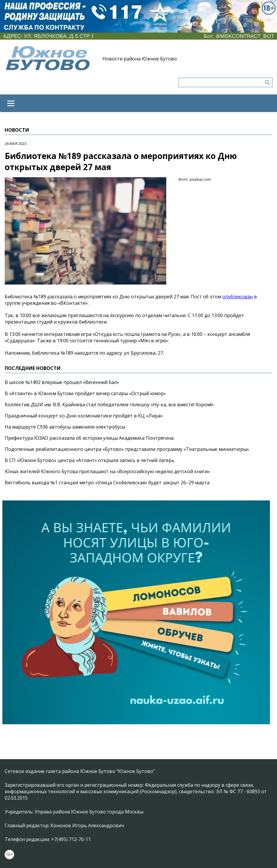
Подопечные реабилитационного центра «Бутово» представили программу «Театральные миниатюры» (127, 449)
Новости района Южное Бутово (140, 59)
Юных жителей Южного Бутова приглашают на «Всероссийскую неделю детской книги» (107, 471)
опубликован (238, 297)
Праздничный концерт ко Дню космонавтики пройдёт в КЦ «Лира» (84, 416)
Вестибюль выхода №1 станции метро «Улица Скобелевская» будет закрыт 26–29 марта (107, 483)
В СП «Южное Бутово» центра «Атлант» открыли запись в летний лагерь (90, 460)
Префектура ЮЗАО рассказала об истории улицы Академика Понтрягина (89, 438)
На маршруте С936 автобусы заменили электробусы (65, 427)
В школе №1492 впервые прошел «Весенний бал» (62, 382)
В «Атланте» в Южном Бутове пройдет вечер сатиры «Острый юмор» (85, 393)
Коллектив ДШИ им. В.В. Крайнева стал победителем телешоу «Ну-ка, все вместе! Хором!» (109, 405)
